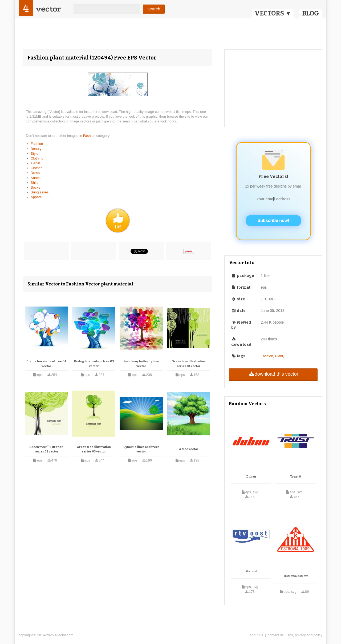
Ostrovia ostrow (296, 576)
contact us (276, 635)
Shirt (34, 183)
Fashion (90, 136)
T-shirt (35, 163)
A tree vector (189, 449)
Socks (35, 187)
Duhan (251, 477)
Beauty (36, 149)
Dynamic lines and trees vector (141, 449)
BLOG (310, 13)
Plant (279, 356)
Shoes (36, 178)
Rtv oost (251, 571)
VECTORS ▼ (273, 13)
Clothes (36, 168)
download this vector (273, 374)
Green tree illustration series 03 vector (94, 449)
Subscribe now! (273, 220)
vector (48, 9)
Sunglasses (40, 192)
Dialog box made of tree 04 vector (46, 364)
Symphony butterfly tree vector (141, 364)
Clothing (37, 158)
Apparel (37, 197)
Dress (35, 173)
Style (34, 154)
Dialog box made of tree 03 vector (94, 364)
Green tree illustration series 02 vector (46, 449)
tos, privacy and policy (305, 635)
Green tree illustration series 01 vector (189, 364)
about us (256, 635)
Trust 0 (296, 477)
